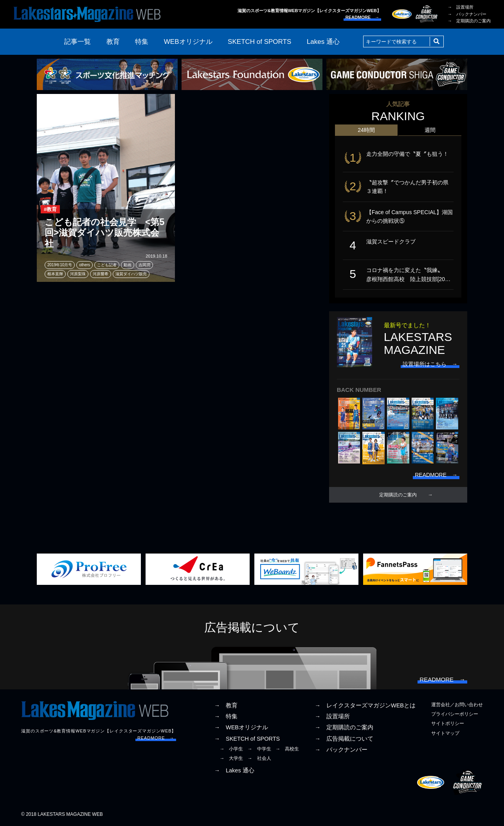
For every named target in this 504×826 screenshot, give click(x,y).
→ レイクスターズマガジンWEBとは (365, 705)
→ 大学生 (231, 758)
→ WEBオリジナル (241, 728)
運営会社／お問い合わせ (457, 705)
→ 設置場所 (461, 7)
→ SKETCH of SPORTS (247, 739)
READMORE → (362, 17)
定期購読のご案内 (398, 495)
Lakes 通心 (323, 42)
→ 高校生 (287, 749)
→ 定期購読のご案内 (469, 21)
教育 (113, 42)
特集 (142, 42)
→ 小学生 (231, 749)
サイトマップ (445, 733)
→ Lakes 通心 (234, 770)
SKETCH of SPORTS (259, 42)
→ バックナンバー (467, 14)
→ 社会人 (259, 758)
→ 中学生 (259, 749)
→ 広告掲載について (344, 739)
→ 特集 (226, 717)
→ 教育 (226, 705)
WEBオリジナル (188, 42)
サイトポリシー (448, 724)
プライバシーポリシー (455, 714)
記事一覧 (77, 42)
